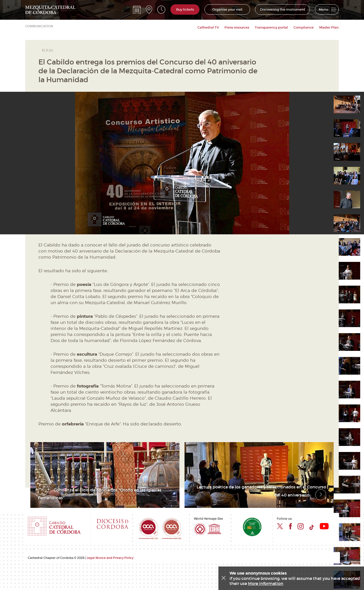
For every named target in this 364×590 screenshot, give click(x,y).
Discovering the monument (282, 10)
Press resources (237, 27)
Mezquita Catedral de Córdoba (50, 10)
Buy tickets (185, 10)
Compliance (304, 27)
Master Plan (329, 27)
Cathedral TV (208, 27)
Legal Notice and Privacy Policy (110, 553)
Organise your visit (227, 10)
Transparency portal (271, 27)
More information (266, 583)
